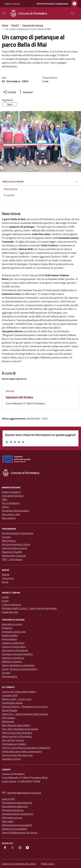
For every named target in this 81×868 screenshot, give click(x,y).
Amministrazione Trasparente (18, 533)
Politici (5, 507)
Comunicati (8, 578)
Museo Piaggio (10, 710)
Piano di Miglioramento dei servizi (20, 832)
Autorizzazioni (9, 639)
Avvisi (5, 582)
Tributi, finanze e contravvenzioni (20, 669)
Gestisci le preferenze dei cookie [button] (19, 864)
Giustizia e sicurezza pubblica (17, 654)
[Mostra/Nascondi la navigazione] (4, 13)
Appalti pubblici (10, 635)
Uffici (5, 499)
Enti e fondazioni (11, 503)
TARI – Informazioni (12, 559)
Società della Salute (12, 703)
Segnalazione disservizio (15, 806)
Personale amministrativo (15, 511)
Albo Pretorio (9, 541)
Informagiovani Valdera (14, 744)
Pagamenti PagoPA (12, 552)
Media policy (48, 864)
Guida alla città (10, 612)
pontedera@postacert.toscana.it (24, 793)
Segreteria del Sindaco (19, 397)
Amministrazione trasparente (52, 4)
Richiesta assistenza (13, 810)
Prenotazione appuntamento (17, 803)
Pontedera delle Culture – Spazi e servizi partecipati (29, 608)
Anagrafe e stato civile (14, 632)
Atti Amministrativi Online (16, 544)
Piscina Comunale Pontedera (17, 733)
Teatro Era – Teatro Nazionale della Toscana (25, 714)
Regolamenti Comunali (14, 556)
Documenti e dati (11, 514)
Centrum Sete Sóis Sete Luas (17, 755)
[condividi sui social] (9, 92)
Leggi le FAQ (8, 799)
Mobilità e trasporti (12, 661)
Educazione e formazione (15, 650)
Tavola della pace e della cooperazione (22, 751)
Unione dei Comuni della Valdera (19, 692)
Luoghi (5, 597)
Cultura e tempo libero (14, 647)
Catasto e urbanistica (13, 643)
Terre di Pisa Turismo (13, 740)
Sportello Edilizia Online (14, 548)
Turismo (6, 673)
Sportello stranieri (11, 759)
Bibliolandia (8, 721)
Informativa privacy (12, 818)
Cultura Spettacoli (11, 604)
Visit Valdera (8, 718)
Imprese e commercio (13, 658)
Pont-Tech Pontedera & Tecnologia (20, 729)
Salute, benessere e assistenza (18, 665)
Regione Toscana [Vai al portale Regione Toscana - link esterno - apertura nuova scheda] (12, 4)
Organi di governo (11, 492)
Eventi (5, 601)
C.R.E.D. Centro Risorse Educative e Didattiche (26, 748)
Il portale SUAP (10, 695)
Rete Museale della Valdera (16, 725)
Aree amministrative (13, 496)
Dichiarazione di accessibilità (17, 825)
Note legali (8, 821)
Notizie (6, 574)
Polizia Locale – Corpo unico (17, 699)
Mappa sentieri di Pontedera (17, 736)
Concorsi (6, 537)
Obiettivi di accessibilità (14, 829)
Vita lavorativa (10, 676)
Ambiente (7, 628)
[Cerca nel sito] (73, 13)
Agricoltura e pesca (12, 624)
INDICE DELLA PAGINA (40, 182)
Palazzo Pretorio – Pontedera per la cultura (25, 706)
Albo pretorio (9, 518)
